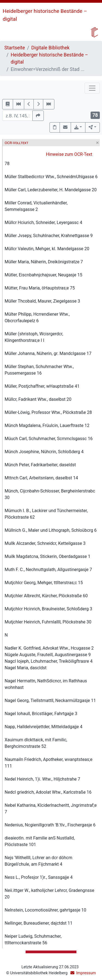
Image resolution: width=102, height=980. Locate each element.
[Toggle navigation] (92, 88)
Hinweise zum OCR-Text (69, 154)
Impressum (86, 973)
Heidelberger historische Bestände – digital (49, 58)
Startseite (15, 48)
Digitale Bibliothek (50, 48)
